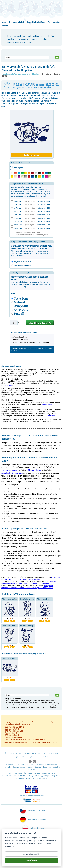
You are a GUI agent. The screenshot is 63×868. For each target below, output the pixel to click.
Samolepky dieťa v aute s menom (15, 74)
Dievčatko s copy (27, 599)
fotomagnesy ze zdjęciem (37, 776)
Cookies (38, 767)
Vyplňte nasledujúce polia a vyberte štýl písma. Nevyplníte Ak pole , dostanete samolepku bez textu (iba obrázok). (31, 282)
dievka (24, 703)
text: (14, 294)
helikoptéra (42, 705)
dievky (30, 703)
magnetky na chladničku (17, 773)
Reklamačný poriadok (51, 767)
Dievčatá (36, 74)
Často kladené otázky (36, 22)
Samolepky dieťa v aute (33, 846)
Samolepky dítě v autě (33, 810)
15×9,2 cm (17, 218)
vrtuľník (26, 705)
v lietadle (31, 707)
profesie (8, 705)
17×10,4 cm (18, 221)
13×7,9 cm (17, 211)
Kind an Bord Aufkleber (33, 819)
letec (20, 705)
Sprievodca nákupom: (11, 366)
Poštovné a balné (17, 22)
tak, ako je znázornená (23, 262)
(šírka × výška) (30, 201)
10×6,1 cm (17, 201)
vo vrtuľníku (51, 707)
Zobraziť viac (7, 385)
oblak (18, 707)
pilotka (14, 705)
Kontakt (5, 25)
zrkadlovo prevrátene (23, 265)
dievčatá (33, 701)
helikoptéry (51, 705)
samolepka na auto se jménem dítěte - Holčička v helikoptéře (31, 578)
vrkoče (56, 703)
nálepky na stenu (48, 773)
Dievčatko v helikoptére (11, 658)
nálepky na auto (34, 773)
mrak (6, 707)
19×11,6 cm (18, 225)
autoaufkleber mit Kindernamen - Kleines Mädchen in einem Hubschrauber (31, 583)
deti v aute (19, 701)
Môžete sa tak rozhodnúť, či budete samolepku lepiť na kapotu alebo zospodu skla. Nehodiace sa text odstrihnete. (31, 251)
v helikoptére (40, 707)
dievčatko (41, 701)
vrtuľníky (33, 705)
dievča (27, 701)
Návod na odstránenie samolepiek (34, 764)
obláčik (24, 707)
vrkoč (50, 703)
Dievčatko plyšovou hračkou (48, 599)
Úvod (4, 22)
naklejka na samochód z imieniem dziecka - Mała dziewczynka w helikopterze (27, 587)
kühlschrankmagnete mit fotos (13, 776)
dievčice (44, 703)
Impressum (31, 770)
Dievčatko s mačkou (10, 599)
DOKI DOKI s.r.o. (44, 753)
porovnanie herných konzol (36, 778)
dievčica (36, 703)
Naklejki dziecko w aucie (34, 832)
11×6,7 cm (17, 205)
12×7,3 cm (17, 208)
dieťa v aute (9, 701)
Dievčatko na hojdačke (28, 626)
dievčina (8, 703)
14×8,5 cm (17, 215)
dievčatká (50, 701)
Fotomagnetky (54, 22)
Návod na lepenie (13, 764)
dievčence (16, 703)
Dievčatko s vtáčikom (10, 626)
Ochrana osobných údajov (23, 767)
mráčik (12, 707)
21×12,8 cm (18, 228)
